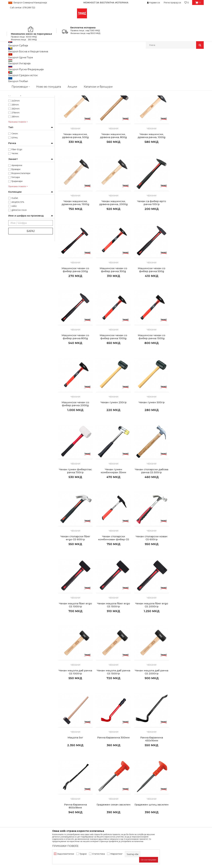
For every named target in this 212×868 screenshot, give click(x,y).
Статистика (98, 854)
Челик (15, 207)
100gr (14, 110)
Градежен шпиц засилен (187, 651)
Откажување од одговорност (125, 777)
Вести (62, 777)
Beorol (11, 56)
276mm (15, 166)
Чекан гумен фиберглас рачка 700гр (149, 386)
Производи (23, 56)
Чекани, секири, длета (64, 56)
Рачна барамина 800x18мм (112, 651)
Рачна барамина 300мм (187, 584)
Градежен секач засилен (149, 651)
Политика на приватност (122, 781)
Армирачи (17, 219)
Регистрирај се (172, 2)
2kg (13, 126)
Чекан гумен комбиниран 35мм (187, 386)
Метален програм (41, 56)
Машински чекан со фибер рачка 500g (187, 254)
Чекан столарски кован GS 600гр (187, 453)
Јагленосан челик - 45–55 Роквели (29, 98)
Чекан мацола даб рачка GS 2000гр (112, 585)
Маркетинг (116, 854)
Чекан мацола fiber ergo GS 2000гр (149, 519)
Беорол (15, 143)
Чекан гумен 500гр (112, 385)
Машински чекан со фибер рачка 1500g (150, 320)
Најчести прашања (119, 800)
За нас (62, 772)
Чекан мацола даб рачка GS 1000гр (187, 519)
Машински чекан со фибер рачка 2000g (187, 320)
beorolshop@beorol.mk (35, 787)
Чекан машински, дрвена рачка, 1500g (149, 188)
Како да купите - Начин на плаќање (129, 786)
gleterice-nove (19, 264)
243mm (16, 155)
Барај (31, 285)
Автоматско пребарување (101, 61)
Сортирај (125, 61)
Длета (13, 73)
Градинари (17, 235)
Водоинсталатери (21, 227)
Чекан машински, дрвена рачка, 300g (149, 122)
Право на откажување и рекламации (129, 795)
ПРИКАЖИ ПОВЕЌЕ (65, 846)
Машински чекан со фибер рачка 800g (75, 320)
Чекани (14, 69)
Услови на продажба (120, 772)
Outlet (15, 252)
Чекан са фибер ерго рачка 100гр (75, 254)
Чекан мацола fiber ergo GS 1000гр (75, 519)
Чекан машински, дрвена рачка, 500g (187, 122)
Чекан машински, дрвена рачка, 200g (112, 122)
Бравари (16, 223)
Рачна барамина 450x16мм (75, 651)
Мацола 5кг (150, 584)
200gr (15, 118)
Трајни (83, 854)
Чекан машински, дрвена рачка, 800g (75, 188)
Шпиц (14, 191)
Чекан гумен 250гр (75, 385)
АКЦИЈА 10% (18, 256)
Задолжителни (66, 854)
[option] (106, 2)
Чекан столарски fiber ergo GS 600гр (112, 453)
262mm (15, 162)
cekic (14, 260)
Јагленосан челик (21, 94)
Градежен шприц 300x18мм (112, 718)
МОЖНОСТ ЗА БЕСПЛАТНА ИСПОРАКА (106, 2)
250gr (15, 122)
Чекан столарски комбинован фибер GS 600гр (149, 454)
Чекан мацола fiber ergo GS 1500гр (112, 519)
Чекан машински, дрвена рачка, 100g (75, 122)
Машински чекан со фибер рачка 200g (112, 254)
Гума (14, 86)
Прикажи (165, 61)
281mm (15, 170)
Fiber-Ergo (17, 203)
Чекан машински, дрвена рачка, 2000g (187, 188)
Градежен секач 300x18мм (75, 718)
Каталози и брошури (70, 786)
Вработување (66, 781)
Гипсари (16, 231)
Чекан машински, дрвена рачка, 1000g (112, 188)
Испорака (114, 791)
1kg (13, 114)
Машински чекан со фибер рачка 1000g (112, 320)
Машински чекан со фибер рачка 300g (150, 254)
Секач (15, 187)
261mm (15, 158)
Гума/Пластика (19, 90)
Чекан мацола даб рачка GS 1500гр (75, 585)
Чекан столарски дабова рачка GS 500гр (75, 453)
